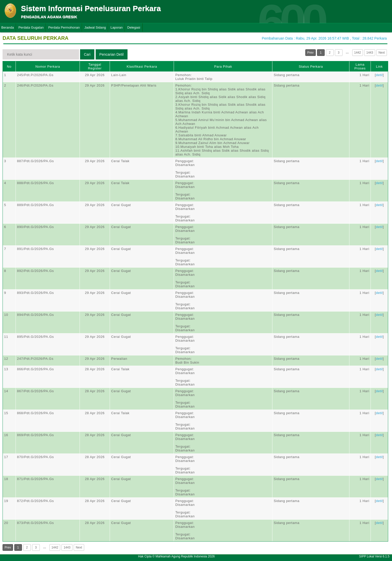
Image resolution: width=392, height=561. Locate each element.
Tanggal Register (95, 66)
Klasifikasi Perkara (142, 67)
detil (379, 75)
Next (382, 53)
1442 (358, 53)
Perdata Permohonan (64, 27)
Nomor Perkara (48, 67)
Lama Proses (360, 66)
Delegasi (134, 27)
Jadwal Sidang (95, 27)
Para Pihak (223, 67)
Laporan (117, 27)
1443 (370, 53)
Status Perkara (311, 67)
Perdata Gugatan (31, 27)
